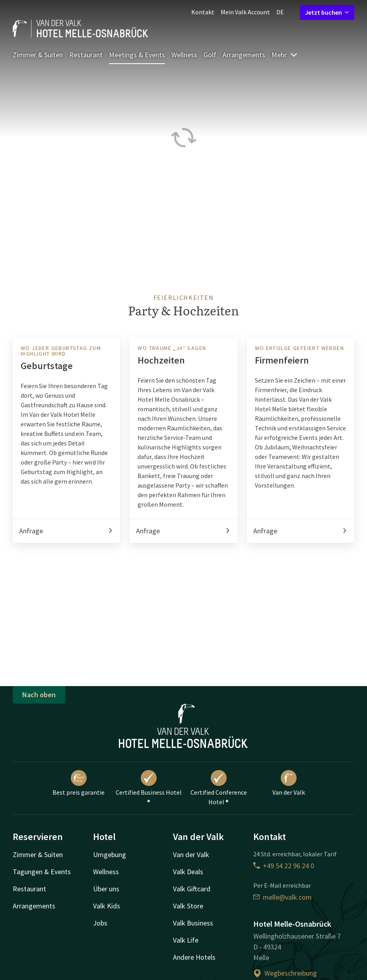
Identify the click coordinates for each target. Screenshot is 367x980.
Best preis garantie (79, 783)
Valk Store (188, 906)
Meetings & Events (137, 55)
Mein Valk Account (245, 12)
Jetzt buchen (327, 12)
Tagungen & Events (42, 872)
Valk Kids (107, 906)
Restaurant (86, 55)
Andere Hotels (194, 957)
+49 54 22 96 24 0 (284, 866)
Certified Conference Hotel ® (219, 788)
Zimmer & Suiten (38, 55)
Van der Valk (289, 783)
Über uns (106, 889)
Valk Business (193, 923)
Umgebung (110, 855)
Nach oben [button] (39, 695)
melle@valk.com (283, 897)
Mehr (285, 55)
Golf (210, 55)
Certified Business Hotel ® (149, 788)
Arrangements (244, 55)
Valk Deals (188, 872)
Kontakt (203, 12)
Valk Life (186, 940)
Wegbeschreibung (285, 973)
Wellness (184, 55)
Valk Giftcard (192, 889)
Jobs (100, 923)
